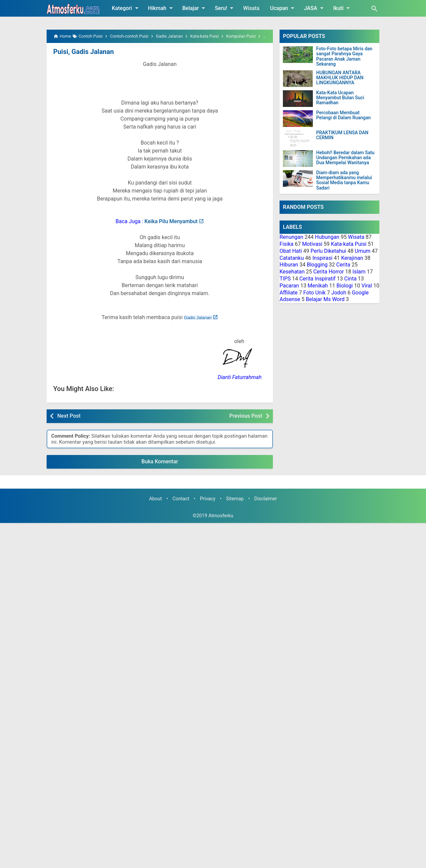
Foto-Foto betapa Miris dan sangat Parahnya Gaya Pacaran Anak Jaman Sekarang (344, 56)
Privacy (208, 499)
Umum (363, 251)
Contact (181, 499)
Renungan (291, 237)
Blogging (317, 265)
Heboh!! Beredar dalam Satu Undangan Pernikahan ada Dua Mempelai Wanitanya (345, 158)
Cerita (343, 265)
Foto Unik (314, 293)
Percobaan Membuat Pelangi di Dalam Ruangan (343, 115)
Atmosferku (221, 516)
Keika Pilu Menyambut (171, 221)
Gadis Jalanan (198, 318)
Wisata (251, 8)
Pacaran (289, 286)
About (155, 499)
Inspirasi (322, 258)
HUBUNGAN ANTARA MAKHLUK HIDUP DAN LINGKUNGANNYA (340, 78)
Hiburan (289, 265)
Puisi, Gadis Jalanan (84, 52)
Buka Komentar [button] (160, 461)
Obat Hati (291, 251)
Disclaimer (266, 499)
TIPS (285, 279)
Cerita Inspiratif (317, 279)
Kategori (126, 8)
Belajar (195, 8)
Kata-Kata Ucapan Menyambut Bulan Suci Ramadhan (340, 98)
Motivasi (312, 244)
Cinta (350, 279)
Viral (367, 286)
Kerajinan (352, 258)
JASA (315, 8)
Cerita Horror (328, 272)
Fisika (287, 244)
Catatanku (292, 258)
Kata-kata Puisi (349, 244)
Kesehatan (292, 272)
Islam (359, 272)
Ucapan (283, 8)
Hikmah (162, 8)
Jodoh (339, 293)
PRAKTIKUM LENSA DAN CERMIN (342, 135)
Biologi (345, 286)
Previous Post (246, 416)
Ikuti (343, 8)
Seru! (225, 8)
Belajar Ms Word (325, 299)
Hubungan (327, 237)
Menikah (318, 286)
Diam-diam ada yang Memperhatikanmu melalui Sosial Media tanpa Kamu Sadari (344, 180)
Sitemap (235, 499)
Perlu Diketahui (328, 251)
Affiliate (289, 293)
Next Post (69, 416)
